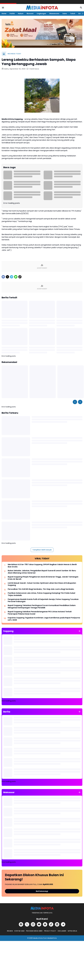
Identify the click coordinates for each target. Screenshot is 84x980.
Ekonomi (30, 14)
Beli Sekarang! (42, 891)
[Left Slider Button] (75, 402)
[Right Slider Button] (82, 14)
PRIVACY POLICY (50, 931)
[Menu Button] (3, 8)
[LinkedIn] (57, 924)
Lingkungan (41, 14)
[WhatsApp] (16, 277)
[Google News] (45, 924)
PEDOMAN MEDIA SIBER (34, 931)
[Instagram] (33, 924)
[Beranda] (4, 54)
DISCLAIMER (62, 931)
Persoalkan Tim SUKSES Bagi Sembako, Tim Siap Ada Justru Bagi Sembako (41, 589)
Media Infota (38, 938)
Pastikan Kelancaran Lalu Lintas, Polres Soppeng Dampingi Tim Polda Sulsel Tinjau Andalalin (41, 594)
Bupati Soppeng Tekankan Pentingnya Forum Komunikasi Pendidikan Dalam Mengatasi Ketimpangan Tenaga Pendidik (42, 607)
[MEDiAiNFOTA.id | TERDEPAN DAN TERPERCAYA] (42, 908)
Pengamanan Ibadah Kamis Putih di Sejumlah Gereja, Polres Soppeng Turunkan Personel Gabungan (43, 601)
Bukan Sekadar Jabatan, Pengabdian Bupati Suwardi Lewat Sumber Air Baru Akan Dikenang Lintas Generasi (42, 572)
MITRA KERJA (72, 931)
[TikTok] (51, 924)
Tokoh (73, 14)
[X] (7, 277)
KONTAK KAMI (19, 931)
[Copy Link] (20, 277)
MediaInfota (52, 938)
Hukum (21, 14)
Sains (65, 14)
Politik (12, 14)
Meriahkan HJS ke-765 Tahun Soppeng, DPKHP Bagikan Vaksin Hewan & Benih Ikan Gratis (42, 566)
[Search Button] (81, 8)
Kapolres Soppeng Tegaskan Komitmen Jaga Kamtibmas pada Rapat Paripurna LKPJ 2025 (44, 619)
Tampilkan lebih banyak (42, 550)
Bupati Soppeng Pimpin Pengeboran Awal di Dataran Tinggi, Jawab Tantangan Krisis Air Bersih (43, 578)
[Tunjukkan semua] (79, 631)
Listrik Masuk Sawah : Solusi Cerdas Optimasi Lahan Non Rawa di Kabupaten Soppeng (42, 584)
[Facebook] (3, 277)
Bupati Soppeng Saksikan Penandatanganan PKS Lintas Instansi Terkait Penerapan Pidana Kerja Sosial (40, 613)
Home (4, 14)
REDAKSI (10, 931)
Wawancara (54, 14)
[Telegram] (12, 277)
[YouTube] (39, 924)
